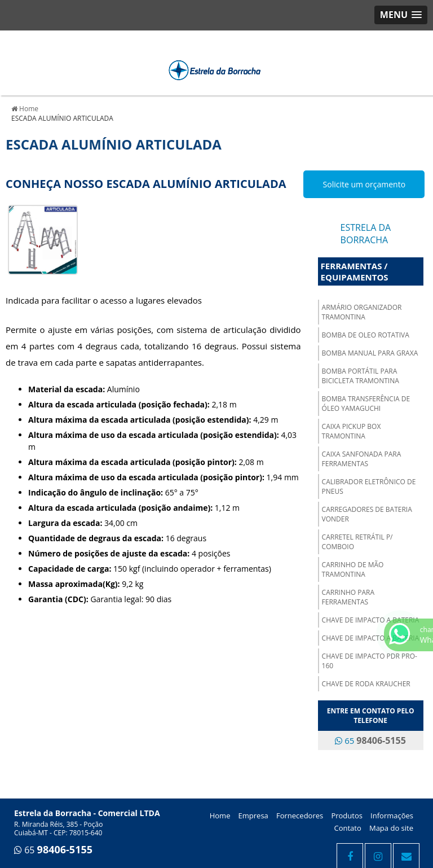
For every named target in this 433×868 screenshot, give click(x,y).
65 (370, 740)
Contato (348, 828)
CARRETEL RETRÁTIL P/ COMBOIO (357, 542)
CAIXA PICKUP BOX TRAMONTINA (352, 431)
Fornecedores (300, 816)
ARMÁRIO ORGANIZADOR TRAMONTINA (362, 312)
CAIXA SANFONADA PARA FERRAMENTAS (362, 459)
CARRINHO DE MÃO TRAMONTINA (353, 569)
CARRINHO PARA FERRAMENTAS (348, 597)
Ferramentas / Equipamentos (355, 271)
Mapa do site (391, 828)
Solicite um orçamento (364, 184)
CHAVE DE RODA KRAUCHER (366, 684)
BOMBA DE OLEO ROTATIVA (366, 335)
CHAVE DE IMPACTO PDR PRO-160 (370, 661)
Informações (392, 816)
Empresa (253, 816)
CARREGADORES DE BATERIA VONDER (367, 514)
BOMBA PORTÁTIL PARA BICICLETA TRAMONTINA (361, 376)
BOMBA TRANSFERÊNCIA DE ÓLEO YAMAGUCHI (366, 404)
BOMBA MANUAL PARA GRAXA (370, 353)
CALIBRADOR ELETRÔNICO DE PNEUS (369, 486)
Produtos (347, 816)
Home (220, 816)
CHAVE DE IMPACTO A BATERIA (371, 620)
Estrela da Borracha (366, 234)
